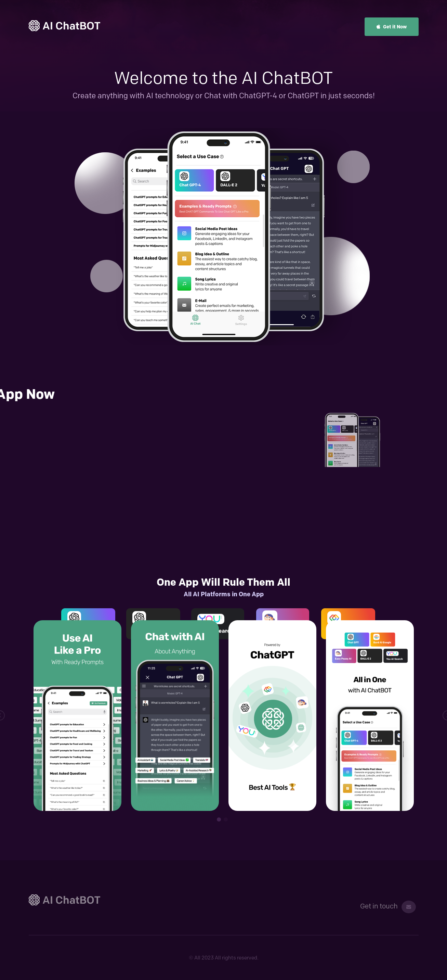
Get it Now (392, 27)
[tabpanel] (77, 716)
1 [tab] (219, 819)
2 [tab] (226, 819)
